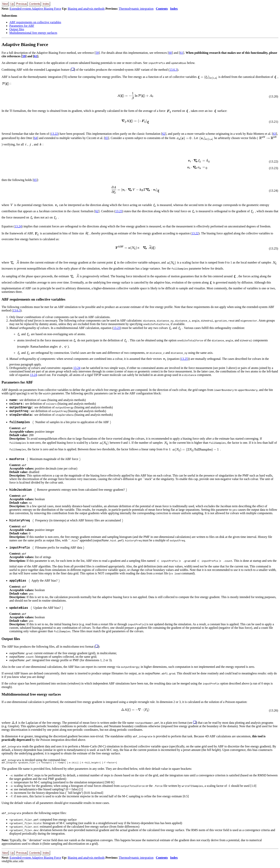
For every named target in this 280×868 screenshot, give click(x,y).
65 (107, 138)
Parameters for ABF (22, 26)
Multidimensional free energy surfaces (33, 33)
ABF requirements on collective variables (35, 22)
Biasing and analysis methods (86, 9)
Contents (162, 9)
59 (97, 53)
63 (274, 134)
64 (36, 138)
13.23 (119, 211)
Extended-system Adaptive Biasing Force (35, 9)
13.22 (54, 134)
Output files (17, 29)
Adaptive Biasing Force (25, 44)
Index (174, 9)
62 (164, 134)
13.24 (18, 226)
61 (182, 53)
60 (170, 53)
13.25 (184, 359)
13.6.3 (173, 70)
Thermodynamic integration (136, 9)
